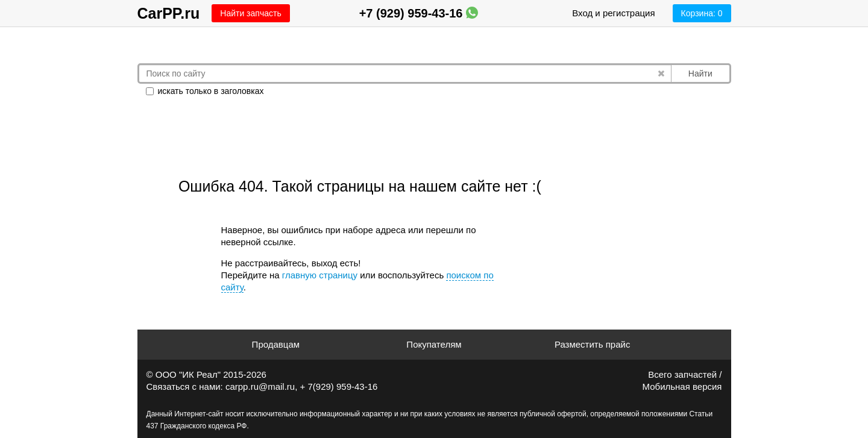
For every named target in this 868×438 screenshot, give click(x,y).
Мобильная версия (682, 386)
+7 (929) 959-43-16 (419, 13)
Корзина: (702, 13)
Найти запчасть (250, 13)
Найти (700, 74)
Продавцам (276, 344)
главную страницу (320, 275)
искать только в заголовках (205, 91)
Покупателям (434, 344)
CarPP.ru (169, 13)
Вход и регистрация (613, 13)
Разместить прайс (593, 344)
